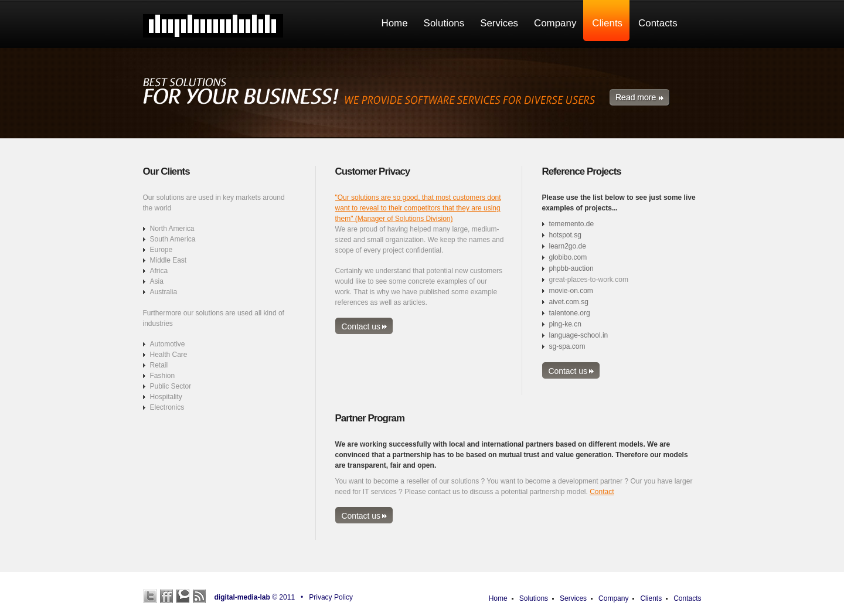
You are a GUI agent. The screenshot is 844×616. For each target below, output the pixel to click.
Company (613, 598)
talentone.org (570, 313)
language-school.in (579, 335)
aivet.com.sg (569, 302)
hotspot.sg (565, 235)
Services (573, 598)
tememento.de (572, 224)
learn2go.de (568, 246)
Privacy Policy (331, 597)
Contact (602, 492)
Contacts (687, 598)
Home (498, 598)
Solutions (534, 598)
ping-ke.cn (565, 324)
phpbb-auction (571, 268)
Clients (651, 598)
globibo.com (568, 257)
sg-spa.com (567, 346)
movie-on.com (571, 291)
